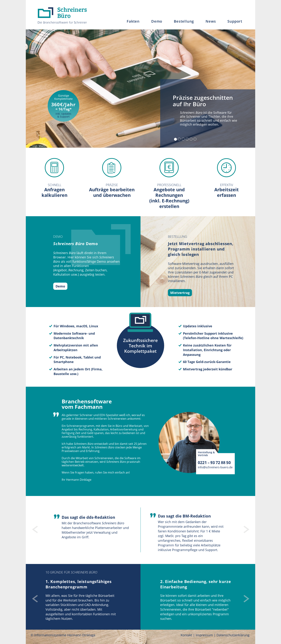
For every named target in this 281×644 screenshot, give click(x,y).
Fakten (133, 21)
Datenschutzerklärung (233, 635)
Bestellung (184, 21)
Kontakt (186, 635)
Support (235, 21)
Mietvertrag (180, 293)
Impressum (204, 635)
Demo (157, 21)
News (211, 21)
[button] (34, 527)
